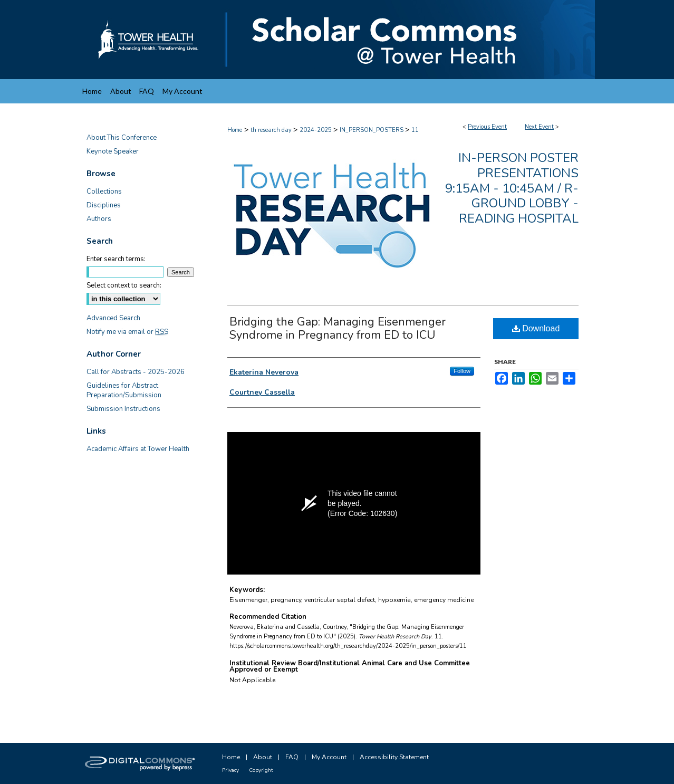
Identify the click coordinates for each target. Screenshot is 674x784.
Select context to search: (124, 285)
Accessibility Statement (394, 757)
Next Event (539, 127)
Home (235, 130)
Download (536, 328)
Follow (462, 371)
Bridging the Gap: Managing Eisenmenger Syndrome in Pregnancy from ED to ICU (338, 328)
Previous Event (487, 127)
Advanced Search (113, 318)
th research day (272, 130)
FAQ (292, 757)
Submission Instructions (123, 409)
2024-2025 (316, 130)
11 (415, 130)
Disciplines (104, 205)
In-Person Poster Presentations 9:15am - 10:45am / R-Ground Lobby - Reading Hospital (512, 188)
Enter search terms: (116, 259)
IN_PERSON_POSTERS (372, 130)
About (263, 757)
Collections (104, 192)
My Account (329, 757)
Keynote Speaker (113, 151)
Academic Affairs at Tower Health (138, 449)
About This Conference (122, 138)
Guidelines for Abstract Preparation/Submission (124, 390)
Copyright (261, 770)
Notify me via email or (127, 332)
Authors (99, 219)
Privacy (230, 770)
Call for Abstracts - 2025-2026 (136, 372)
